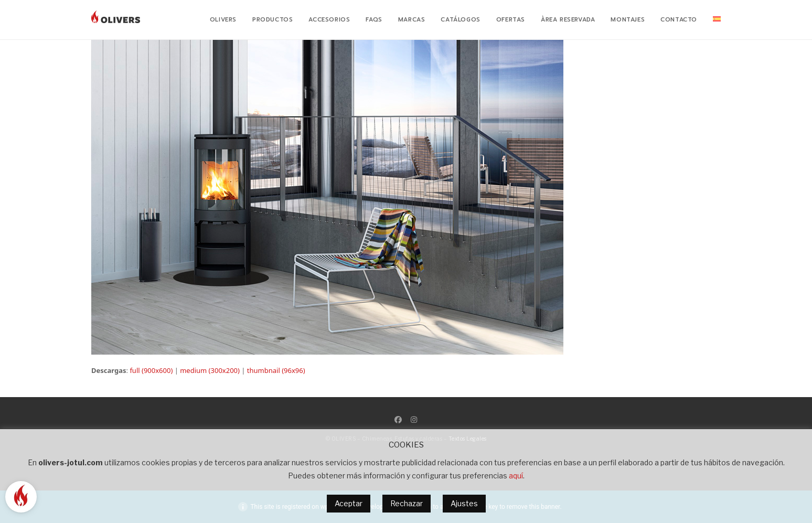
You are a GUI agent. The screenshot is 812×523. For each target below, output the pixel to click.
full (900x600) (151, 370)
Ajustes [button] (464, 503)
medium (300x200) (210, 370)
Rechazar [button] (407, 503)
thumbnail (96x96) (276, 370)
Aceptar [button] (349, 503)
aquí (516, 476)
